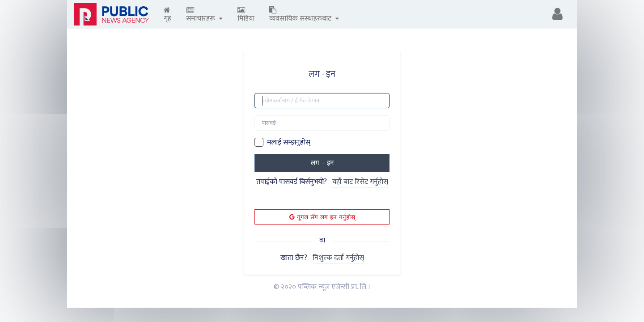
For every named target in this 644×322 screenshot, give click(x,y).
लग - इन (322, 163)
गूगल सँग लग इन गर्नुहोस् (322, 217)
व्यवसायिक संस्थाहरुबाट (304, 15)
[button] (557, 14)
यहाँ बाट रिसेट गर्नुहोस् (360, 182)
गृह (167, 15)
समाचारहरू (204, 15)
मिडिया (246, 15)
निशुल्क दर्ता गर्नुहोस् (338, 258)
